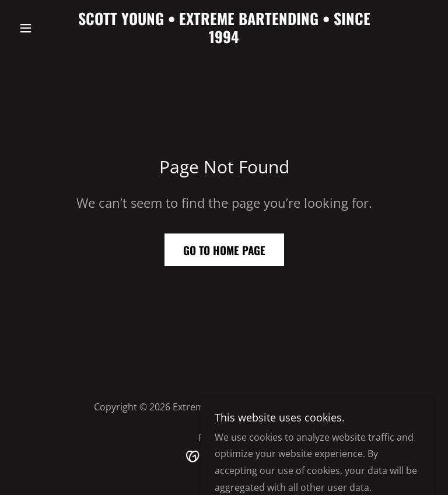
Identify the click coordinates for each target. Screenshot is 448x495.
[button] (45, 28)
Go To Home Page (224, 250)
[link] (224, 40)
